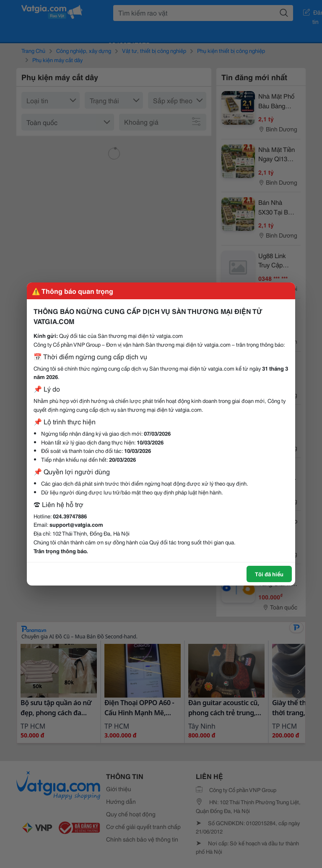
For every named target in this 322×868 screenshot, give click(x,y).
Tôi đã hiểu (269, 574)
